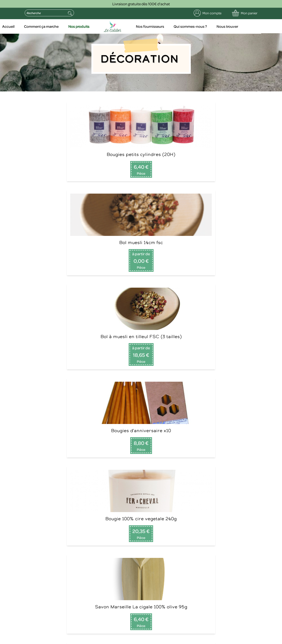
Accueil (31, 26)
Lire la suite (214, 514)
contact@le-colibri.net (86, 603)
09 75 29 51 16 (31, 493)
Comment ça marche (64, 26)
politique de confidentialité (41, 618)
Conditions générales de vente (145, 640)
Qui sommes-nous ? (209, 26)
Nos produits (101, 26)
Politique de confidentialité (99, 640)
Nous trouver (246, 26)
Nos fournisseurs (170, 26)
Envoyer (89, 566)
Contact (90, 498)
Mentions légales (62, 640)
